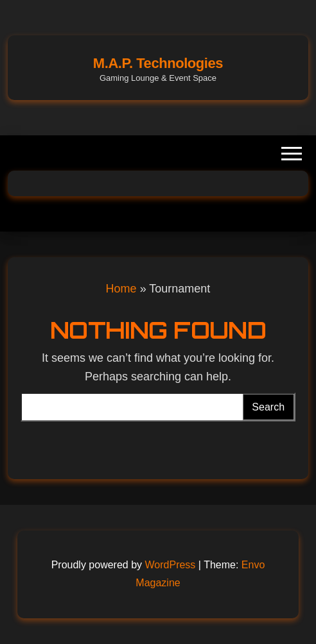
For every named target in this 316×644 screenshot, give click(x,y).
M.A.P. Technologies (158, 63)
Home (121, 289)
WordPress (171, 565)
